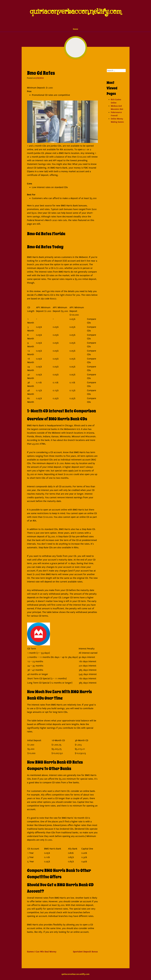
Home (76, 29)
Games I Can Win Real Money (42, 952)
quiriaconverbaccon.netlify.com (75, 12)
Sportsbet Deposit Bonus (85, 952)
